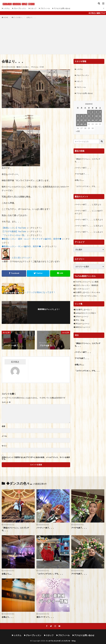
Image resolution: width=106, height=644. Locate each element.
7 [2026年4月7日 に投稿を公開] (85, 117)
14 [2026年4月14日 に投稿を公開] (85, 121)
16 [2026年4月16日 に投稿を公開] (93, 121)
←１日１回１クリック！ (21, 258)
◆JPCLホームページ (81, 324)
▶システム (6, 8)
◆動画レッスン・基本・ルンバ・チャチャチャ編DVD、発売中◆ (32, 239)
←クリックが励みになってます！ (40, 292)
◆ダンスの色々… (17, 17)
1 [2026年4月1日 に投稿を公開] (89, 113)
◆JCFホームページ (81, 317)
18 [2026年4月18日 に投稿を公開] (100, 121)
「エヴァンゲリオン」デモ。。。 (87, 187)
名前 (3, 426)
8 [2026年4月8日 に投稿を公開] (89, 117)
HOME (6, 17)
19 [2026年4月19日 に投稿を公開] (78, 125)
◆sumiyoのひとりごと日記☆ (85, 314)
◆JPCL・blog (79, 321)
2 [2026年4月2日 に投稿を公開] (93, 113)
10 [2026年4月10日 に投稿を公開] (96, 117)
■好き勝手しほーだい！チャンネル (87, 293)
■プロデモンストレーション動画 (86, 283)
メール (4, 436)
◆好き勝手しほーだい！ (83, 310)
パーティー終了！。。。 (84, 220)
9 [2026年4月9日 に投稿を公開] (93, 117)
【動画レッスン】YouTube (14, 228)
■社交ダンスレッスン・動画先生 (86, 286)
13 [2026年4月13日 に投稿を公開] (81, 121)
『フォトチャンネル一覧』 (14, 235)
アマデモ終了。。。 (82, 175)
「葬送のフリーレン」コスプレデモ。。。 (87, 161)
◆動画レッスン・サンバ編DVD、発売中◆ (21, 246)
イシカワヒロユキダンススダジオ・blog (60, 638)
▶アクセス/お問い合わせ (65, 8)
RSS (77, 336)
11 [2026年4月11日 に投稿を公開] (100, 117)
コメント (6, 402)
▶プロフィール (47, 8)
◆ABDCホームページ (82, 328)
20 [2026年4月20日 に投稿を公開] (81, 125)
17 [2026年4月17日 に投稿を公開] (96, 121)
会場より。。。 (32, 17)
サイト (4, 446)
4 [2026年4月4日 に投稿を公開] (100, 113)
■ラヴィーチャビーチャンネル (85, 297)
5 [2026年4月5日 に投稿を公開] (78, 117)
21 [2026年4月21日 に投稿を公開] (85, 125)
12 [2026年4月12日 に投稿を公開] (78, 121)
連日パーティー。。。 (45, 614)
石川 (96, 205)
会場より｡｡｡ (79, 181)
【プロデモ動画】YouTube (14, 231)
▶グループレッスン (20, 8)
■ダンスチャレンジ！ (82, 290)
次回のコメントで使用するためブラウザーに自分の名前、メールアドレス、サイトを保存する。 (36, 458)
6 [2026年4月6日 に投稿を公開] (82, 117)
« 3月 (78, 132)
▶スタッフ (34, 8)
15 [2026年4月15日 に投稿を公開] (89, 121)
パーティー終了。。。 (83, 169)
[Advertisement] (53, 36)
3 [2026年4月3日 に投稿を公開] (96, 113)
